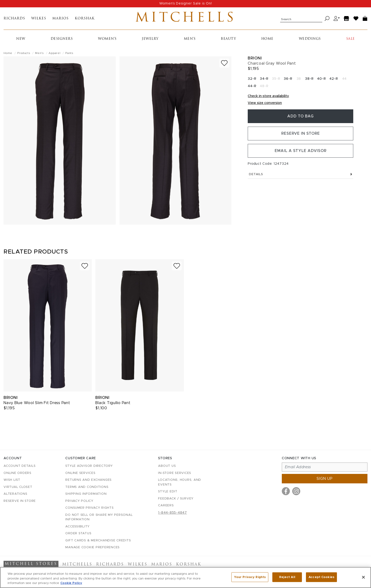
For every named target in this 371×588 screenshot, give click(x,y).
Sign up (325, 479)
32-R (252, 79)
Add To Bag (300, 116)
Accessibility (77, 527)
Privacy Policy (79, 501)
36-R (288, 79)
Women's (107, 39)
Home (267, 39)
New (21, 39)
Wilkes (39, 19)
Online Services (80, 473)
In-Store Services (175, 473)
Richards (14, 19)
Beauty (228, 39)
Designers (62, 39)
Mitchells (186, 18)
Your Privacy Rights (250, 577)
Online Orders (18, 473)
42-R (334, 79)
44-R (252, 86)
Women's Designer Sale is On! (186, 4)
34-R (264, 79)
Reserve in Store (301, 134)
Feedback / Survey (176, 499)
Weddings (310, 39)
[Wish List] (356, 19)
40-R (321, 79)
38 (299, 79)
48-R (264, 86)
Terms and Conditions (87, 487)
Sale (351, 39)
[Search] (327, 19)
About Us (167, 466)
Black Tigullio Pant (113, 403)
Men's (190, 39)
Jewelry (150, 39)
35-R (276, 79)
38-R (309, 79)
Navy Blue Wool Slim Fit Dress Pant (37, 403)
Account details (20, 466)
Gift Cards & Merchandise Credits (98, 541)
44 (344, 79)
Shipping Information (86, 494)
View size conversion (265, 103)
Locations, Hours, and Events (180, 482)
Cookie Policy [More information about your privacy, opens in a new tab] (71, 583)
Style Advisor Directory (89, 466)
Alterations (15, 494)
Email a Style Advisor (301, 151)
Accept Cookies (321, 577)
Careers (166, 506)
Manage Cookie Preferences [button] (93, 547)
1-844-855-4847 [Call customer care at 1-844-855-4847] (172, 513)
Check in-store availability (268, 96)
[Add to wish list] (224, 63)
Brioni (255, 58)
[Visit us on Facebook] (286, 491)
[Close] (363, 577)
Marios (60, 19)
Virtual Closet (18, 487)
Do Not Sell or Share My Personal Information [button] (99, 517)
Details (300, 174)
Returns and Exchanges (88, 480)
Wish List (12, 480)
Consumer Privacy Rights (89, 508)
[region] (185, 577)
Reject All (287, 577)
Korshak (85, 19)
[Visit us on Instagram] (296, 491)
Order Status (78, 533)
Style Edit (168, 492)
